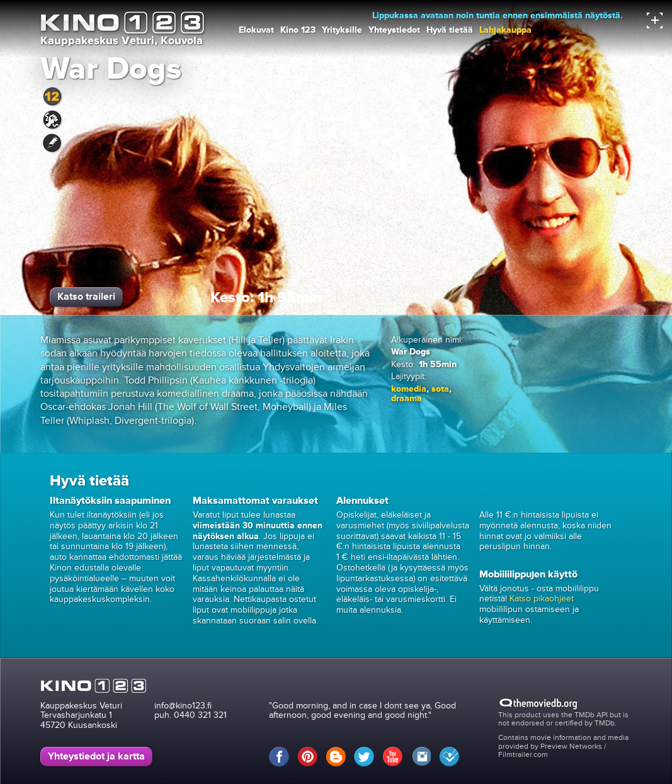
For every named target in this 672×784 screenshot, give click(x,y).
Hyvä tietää (450, 30)
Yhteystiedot (394, 30)
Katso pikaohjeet (542, 599)
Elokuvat (256, 30)
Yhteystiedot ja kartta (96, 756)
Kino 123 (298, 30)
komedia (409, 389)
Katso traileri (86, 297)
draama (407, 398)
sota (440, 389)
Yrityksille (342, 30)
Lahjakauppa (505, 30)
